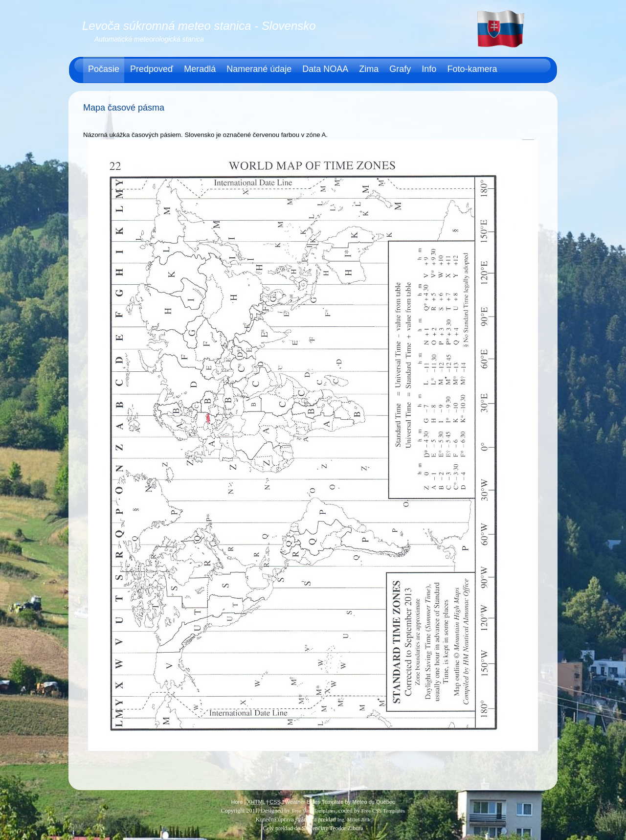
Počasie (104, 69)
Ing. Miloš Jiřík (354, 819)
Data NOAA (325, 69)
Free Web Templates (313, 811)
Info (429, 69)
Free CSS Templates (383, 811)
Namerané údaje (259, 69)
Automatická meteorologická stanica (149, 39)
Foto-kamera (472, 69)
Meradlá (200, 69)
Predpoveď (152, 69)
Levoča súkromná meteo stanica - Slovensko (199, 26)
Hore (237, 802)
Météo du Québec (373, 802)
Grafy (400, 69)
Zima (369, 69)
